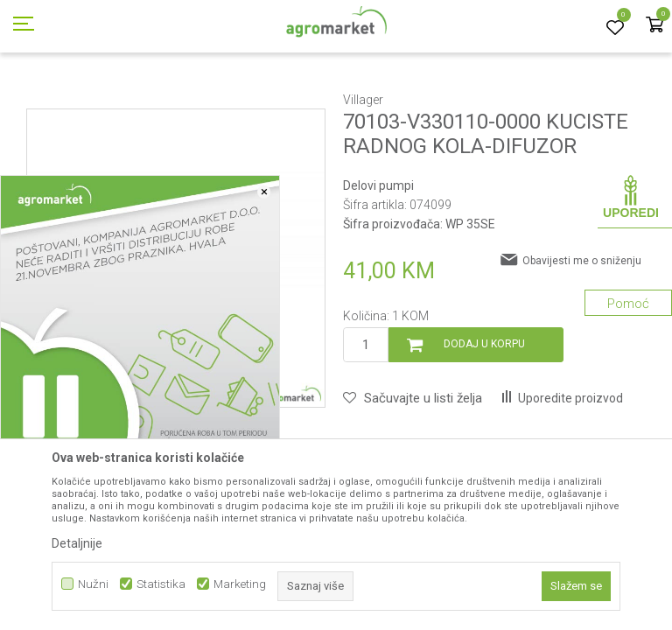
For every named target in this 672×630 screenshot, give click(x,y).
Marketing (240, 584)
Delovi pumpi (500, 99)
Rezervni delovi (174, 99)
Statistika (161, 584)
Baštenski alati (260, 99)
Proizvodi (101, 99)
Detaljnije (77, 543)
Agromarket (37, 99)
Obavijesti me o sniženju (582, 339)
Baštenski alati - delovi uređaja (383, 99)
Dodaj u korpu (484, 423)
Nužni (93, 584)
